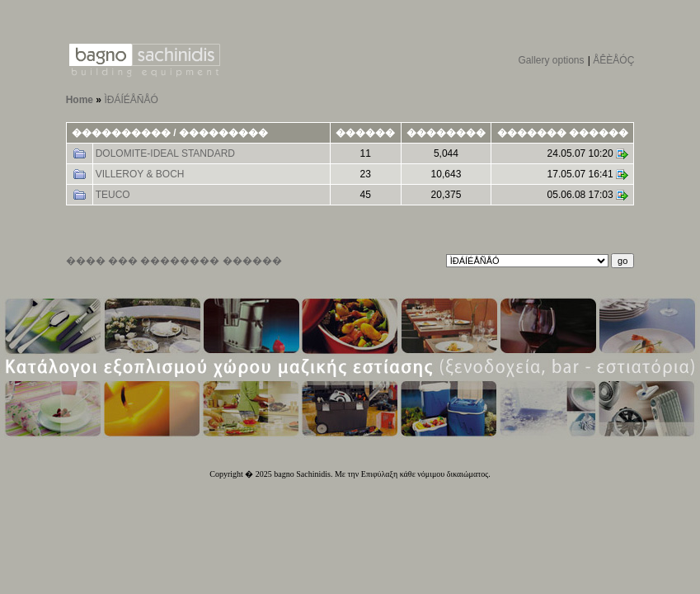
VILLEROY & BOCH (140, 174)
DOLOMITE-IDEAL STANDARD (165, 153)
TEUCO (113, 195)
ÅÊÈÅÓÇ (613, 60)
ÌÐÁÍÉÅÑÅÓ (131, 100)
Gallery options (551, 60)
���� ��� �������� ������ (174, 261)
